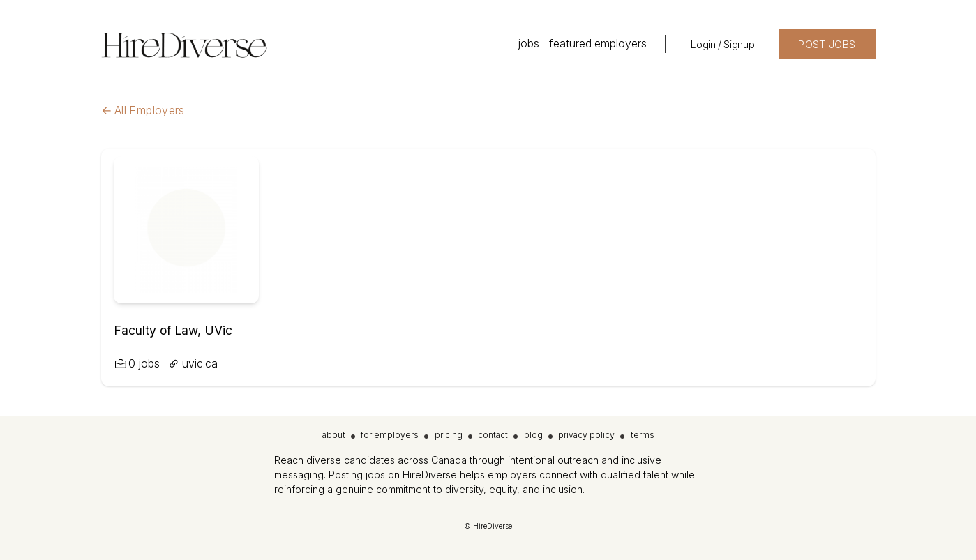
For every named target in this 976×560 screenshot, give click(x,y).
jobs (528, 44)
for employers (390, 435)
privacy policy (586, 435)
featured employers (598, 44)
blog (533, 435)
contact (493, 435)
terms (643, 435)
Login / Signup (722, 44)
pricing (449, 435)
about (334, 435)
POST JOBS (827, 44)
